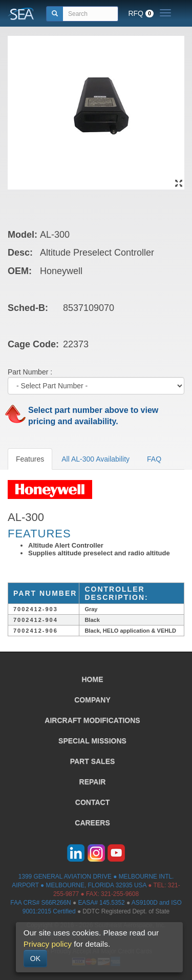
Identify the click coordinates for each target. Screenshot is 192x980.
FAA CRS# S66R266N (40, 903)
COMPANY (92, 700)
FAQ (154, 459)
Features (30, 459)
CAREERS (92, 823)
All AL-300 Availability (95, 459)
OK (35, 958)
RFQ (141, 13)
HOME (93, 679)
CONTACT (92, 802)
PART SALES (93, 761)
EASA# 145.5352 (101, 903)
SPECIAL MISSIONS (92, 741)
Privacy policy (48, 944)
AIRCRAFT (92, 720)
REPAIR (93, 782)
